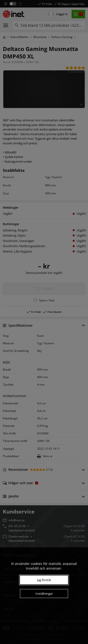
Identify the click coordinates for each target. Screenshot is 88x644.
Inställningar (44, 594)
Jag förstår (44, 580)
